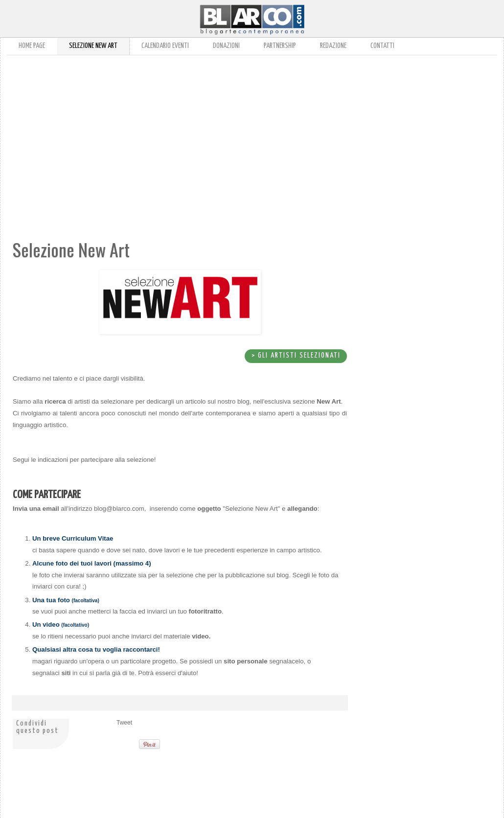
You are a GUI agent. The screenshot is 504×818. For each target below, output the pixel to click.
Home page (32, 46)
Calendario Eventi (165, 46)
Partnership (280, 46)
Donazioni (226, 46)
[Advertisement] (151, 136)
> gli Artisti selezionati (296, 355)
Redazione (333, 46)
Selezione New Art (93, 46)
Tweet (124, 723)
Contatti (382, 46)
